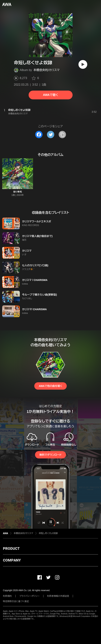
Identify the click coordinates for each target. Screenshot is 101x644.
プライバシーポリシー (29, 596)
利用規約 (7, 596)
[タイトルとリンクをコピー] (62, 135)
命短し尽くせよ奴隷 (48, 533)
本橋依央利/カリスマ (46, 70)
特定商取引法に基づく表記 (16, 601)
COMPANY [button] (12, 560)
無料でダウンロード (50, 455)
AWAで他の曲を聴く (50, 386)
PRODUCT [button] (11, 548)
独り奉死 (18, 192)
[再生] (83, 64)
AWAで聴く (50, 95)
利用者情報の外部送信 (58, 596)
